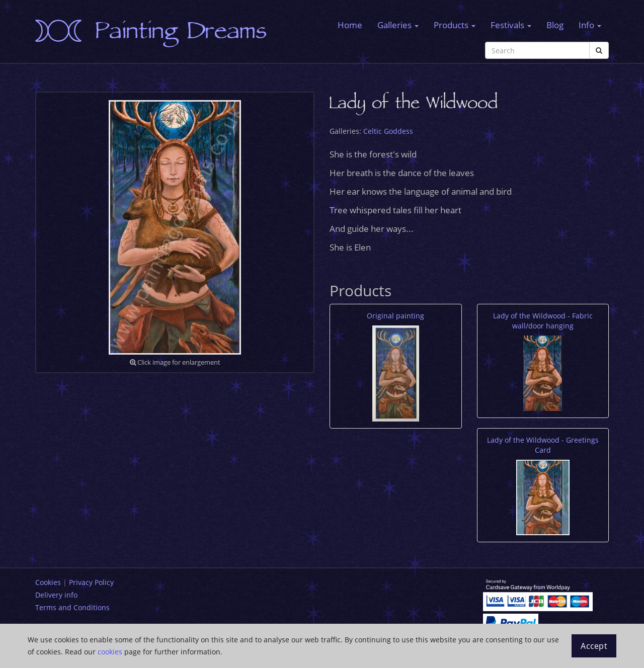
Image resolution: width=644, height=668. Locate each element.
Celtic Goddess (388, 131)
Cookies (48, 582)
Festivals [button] (511, 25)
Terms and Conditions (72, 607)
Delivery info (56, 595)
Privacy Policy (91, 582)
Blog (555, 25)
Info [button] (590, 25)
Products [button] (455, 25)
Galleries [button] (398, 25)
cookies (110, 652)
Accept (594, 646)
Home (350, 25)
